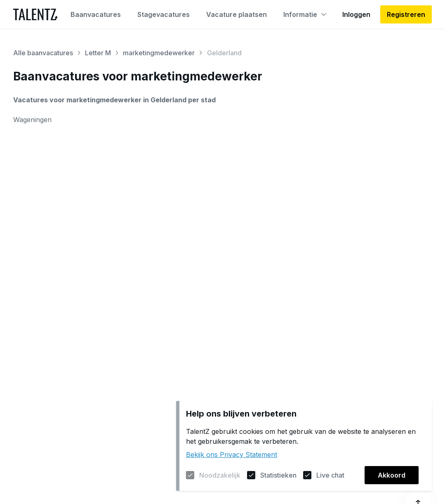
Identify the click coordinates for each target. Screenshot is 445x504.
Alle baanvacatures (43, 53)
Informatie (305, 14)
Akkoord (392, 475)
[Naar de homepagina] (35, 14)
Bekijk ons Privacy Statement (232, 455)
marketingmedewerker (159, 53)
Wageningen (32, 120)
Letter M (98, 53)
